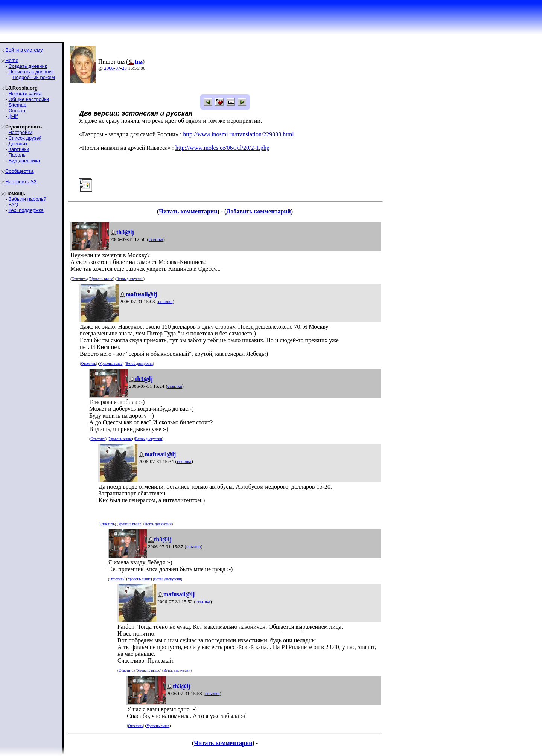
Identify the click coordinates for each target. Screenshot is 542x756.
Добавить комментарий (258, 211)
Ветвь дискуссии (130, 279)
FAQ (13, 205)
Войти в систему (24, 50)
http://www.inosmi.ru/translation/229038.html (238, 134)
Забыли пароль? (27, 199)
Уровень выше (101, 279)
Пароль (17, 155)
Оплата (17, 111)
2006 (109, 68)
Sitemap (17, 105)
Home (12, 60)
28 (124, 68)
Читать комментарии (188, 211)
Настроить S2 (21, 182)
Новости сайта (25, 94)
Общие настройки (29, 99)
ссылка (156, 239)
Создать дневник (27, 66)
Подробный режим (33, 77)
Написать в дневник (31, 72)
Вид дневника (24, 161)
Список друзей (25, 138)
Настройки (20, 132)
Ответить (79, 279)
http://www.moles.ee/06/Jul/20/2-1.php (222, 148)
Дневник (18, 144)
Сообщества (20, 171)
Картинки (19, 149)
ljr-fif (13, 116)
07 (118, 68)
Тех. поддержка (26, 210)
